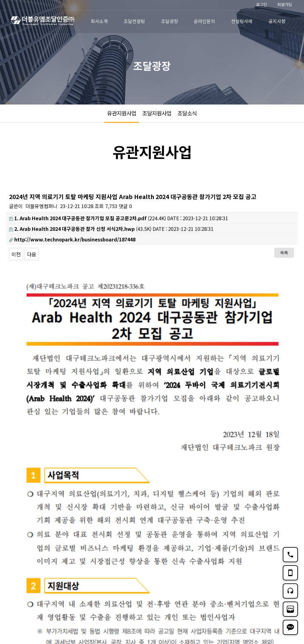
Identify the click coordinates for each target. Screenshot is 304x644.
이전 (16, 254)
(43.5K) (80, 229)
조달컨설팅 (134, 21)
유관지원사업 (122, 113)
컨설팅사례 (242, 21)
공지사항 (277, 21)
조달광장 (170, 21)
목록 (284, 253)
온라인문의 (204, 21)
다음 (32, 254)
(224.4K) (88, 218)
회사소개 (99, 21)
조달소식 (187, 113)
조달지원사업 (157, 113)
